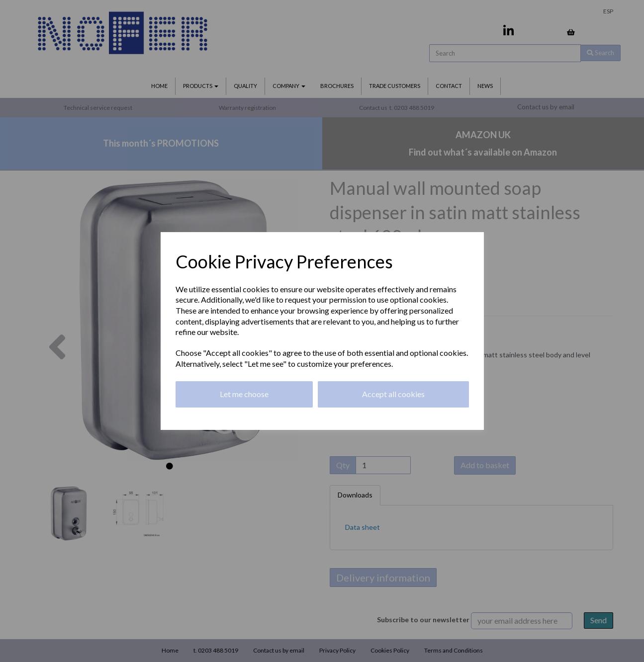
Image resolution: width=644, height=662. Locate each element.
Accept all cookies (393, 394)
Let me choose (244, 394)
